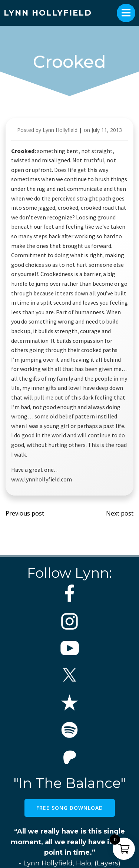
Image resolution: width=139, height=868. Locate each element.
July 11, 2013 (107, 130)
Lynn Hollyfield (60, 130)
